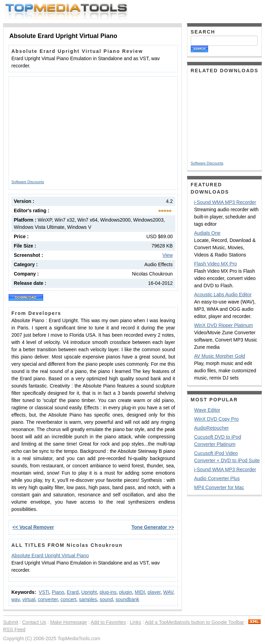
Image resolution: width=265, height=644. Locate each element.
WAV (168, 592)
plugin (125, 592)
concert (68, 599)
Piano (58, 592)
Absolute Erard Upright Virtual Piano (50, 556)
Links (135, 622)
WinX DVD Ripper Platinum (224, 325)
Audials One (207, 233)
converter (48, 599)
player (154, 592)
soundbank (127, 599)
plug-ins (108, 592)
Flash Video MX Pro (216, 264)
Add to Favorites (108, 622)
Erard (73, 592)
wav (16, 599)
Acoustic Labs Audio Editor (223, 295)
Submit (11, 622)
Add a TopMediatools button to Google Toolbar (194, 622)
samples (88, 599)
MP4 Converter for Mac (219, 487)
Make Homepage (68, 622)
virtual (29, 599)
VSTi (44, 592)
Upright (89, 592)
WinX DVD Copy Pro (217, 419)
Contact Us (34, 622)
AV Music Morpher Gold (220, 356)
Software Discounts (28, 182)
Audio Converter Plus (217, 478)
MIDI (140, 592)
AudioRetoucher (212, 428)
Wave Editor (207, 410)
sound (106, 599)
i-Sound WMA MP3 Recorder (225, 202)
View (167, 255)
